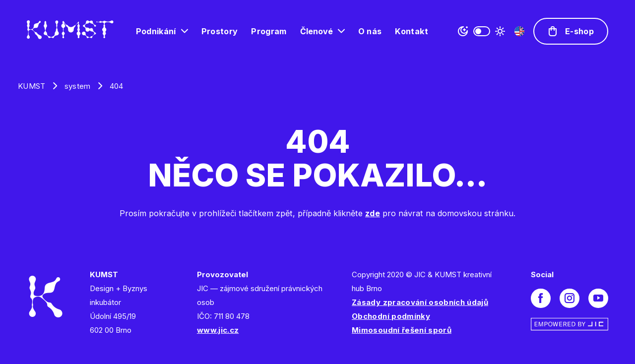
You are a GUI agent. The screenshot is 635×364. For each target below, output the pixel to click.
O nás (370, 31)
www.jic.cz (218, 330)
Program (269, 31)
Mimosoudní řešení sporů (402, 330)
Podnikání (156, 31)
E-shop (579, 31)
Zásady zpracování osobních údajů (420, 302)
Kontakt (411, 31)
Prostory (220, 31)
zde (373, 213)
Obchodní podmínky (391, 316)
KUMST (32, 86)
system (78, 86)
